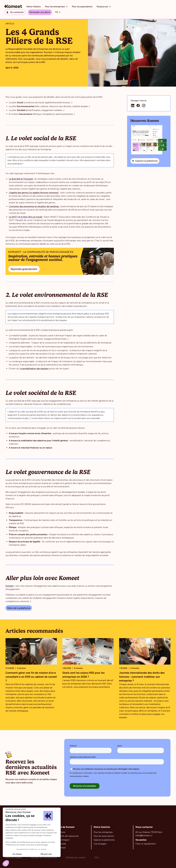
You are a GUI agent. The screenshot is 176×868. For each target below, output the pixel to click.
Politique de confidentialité (44, 857)
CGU (97, 857)
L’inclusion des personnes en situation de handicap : (34, 206)
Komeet (9, 586)
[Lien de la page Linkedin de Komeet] (133, 106)
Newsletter (141, 840)
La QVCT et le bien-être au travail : (26, 217)
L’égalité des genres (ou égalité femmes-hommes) (34, 193)
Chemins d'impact (61, 840)
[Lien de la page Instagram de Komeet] (144, 106)
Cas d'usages (100, 844)
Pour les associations (82, 7)
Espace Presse (59, 848)
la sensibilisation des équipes (34, 369)
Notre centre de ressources (65, 836)
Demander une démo (40, 12)
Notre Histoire (34, 7)
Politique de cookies (76, 857)
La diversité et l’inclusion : (21, 179)
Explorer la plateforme (104, 840)
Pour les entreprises (103, 832)
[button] (56, 7)
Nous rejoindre (59, 844)
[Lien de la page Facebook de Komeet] (138, 106)
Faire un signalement (146, 844)
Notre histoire (59, 832)
